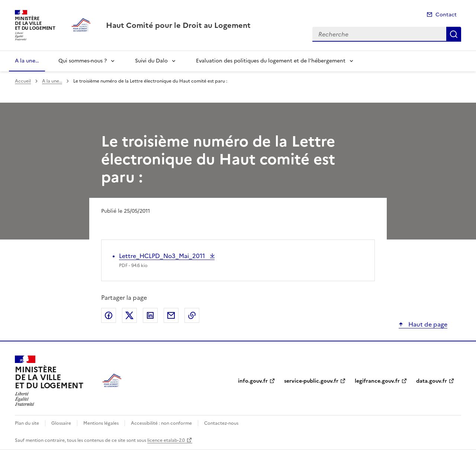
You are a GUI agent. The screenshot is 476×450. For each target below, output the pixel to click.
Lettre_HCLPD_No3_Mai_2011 (163, 256)
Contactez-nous (221, 423)
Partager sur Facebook (109, 315)
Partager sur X (129, 315)
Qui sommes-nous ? (83, 61)
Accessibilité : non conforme (161, 423)
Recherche (454, 34)
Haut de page (427, 324)
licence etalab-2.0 (166, 440)
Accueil (23, 81)
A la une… (27, 61)
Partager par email (171, 315)
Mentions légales (101, 423)
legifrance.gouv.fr (377, 381)
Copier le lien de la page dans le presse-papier (192, 315)
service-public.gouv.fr (311, 381)
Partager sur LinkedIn (150, 315)
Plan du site (27, 423)
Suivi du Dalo (151, 61)
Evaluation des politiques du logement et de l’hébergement (271, 61)
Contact (446, 15)
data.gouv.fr (432, 381)
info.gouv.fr (253, 381)
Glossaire (61, 423)
